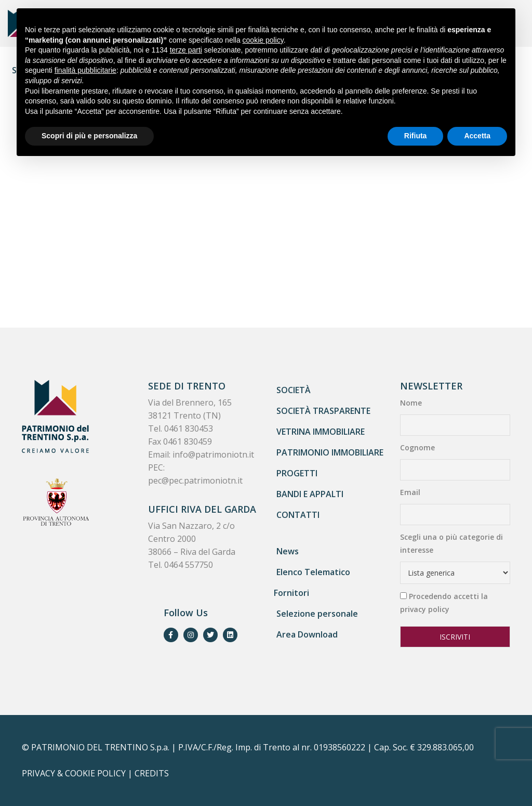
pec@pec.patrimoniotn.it (195, 480)
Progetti (297, 473)
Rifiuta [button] (416, 136)
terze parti (186, 50)
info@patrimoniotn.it (213, 454)
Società (294, 390)
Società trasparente (323, 411)
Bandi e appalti (310, 494)
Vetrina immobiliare (321, 432)
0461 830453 (189, 428)
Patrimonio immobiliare (330, 452)
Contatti (298, 515)
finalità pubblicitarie (85, 70)
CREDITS (152, 773)
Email (410, 492)
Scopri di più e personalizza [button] (89, 136)
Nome (411, 403)
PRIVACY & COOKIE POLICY (74, 773)
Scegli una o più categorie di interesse (451, 543)
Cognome (417, 447)
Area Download (307, 634)
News (288, 551)
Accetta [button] (477, 136)
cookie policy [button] (263, 40)
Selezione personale (317, 614)
